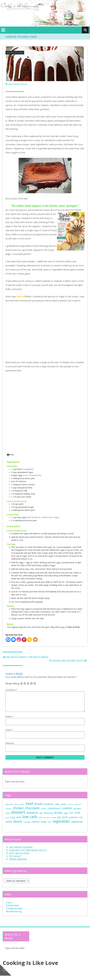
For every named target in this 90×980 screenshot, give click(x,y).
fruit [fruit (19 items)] (77, 817)
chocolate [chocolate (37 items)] (32, 812)
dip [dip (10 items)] (41, 817)
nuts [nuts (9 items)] (40, 822)
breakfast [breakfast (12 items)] (49, 808)
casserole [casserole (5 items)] (78, 809)
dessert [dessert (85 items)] (18, 817)
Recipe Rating (12, 683)
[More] (35, 640)
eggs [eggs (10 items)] (66, 817)
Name (9, 721)
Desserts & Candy (15, 52)
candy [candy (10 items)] (63, 808)
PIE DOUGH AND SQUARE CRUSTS (68, 661)
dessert (16, 84)
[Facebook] (8, 640)
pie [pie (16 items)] (59, 821)
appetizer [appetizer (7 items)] (9, 809)
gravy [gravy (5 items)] (7, 822)
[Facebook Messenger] (13, 640)
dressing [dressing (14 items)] (48, 817)
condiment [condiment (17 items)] (54, 813)
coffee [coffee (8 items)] (43, 813)
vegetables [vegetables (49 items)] (61, 826)
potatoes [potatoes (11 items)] (73, 822)
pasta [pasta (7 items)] (54, 822)
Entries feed (12, 910)
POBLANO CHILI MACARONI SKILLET (28, 855)
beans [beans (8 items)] (22, 809)
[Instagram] (19, 640)
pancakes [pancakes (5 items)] (47, 822)
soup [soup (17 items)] (43, 826)
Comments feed (14, 913)
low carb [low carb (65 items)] (30, 821)
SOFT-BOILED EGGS (19, 858)
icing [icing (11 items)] (13, 822)
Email (9, 734)
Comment (11, 690)
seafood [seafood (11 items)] (35, 826)
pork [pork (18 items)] (65, 821)
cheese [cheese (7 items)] (9, 813)
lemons (24, 84)
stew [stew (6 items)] (50, 826)
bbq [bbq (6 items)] (16, 809)
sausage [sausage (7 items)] (27, 826)
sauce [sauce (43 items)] (18, 826)
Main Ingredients (16, 875)
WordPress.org (14, 916)
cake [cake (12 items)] (57, 808)
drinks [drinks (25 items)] (58, 817)
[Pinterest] (24, 640)
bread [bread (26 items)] (38, 808)
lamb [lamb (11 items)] (19, 822)
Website (10, 748)
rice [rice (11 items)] (81, 822)
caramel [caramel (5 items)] (70, 809)
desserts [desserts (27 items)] (32, 817)
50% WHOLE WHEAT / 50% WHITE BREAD (26, 657)
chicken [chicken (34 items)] (18, 812)
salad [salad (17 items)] (9, 826)
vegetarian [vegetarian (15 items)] (77, 826)
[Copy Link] (29, 640)
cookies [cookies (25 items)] (67, 812)
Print (11, 455)
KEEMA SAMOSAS (18, 864)
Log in (9, 907)
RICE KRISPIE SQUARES (21, 852)
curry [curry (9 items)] (8, 817)
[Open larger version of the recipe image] (44, 415)
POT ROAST (15, 861)
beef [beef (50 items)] (29, 808)
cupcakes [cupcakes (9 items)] (77, 813)
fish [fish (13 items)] (71, 817)
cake (10, 84)
